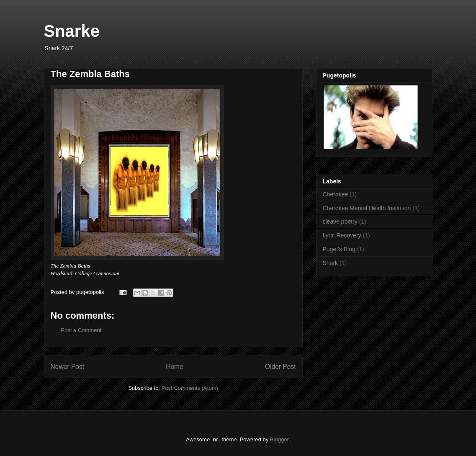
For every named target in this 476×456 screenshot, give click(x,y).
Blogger (279, 439)
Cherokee (336, 194)
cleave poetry (340, 222)
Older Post (280, 367)
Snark (331, 263)
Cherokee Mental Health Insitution (367, 208)
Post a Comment (81, 330)
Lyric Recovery (342, 235)
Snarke (72, 31)
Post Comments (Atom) (190, 388)
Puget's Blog (339, 249)
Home (175, 367)
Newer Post (68, 367)
